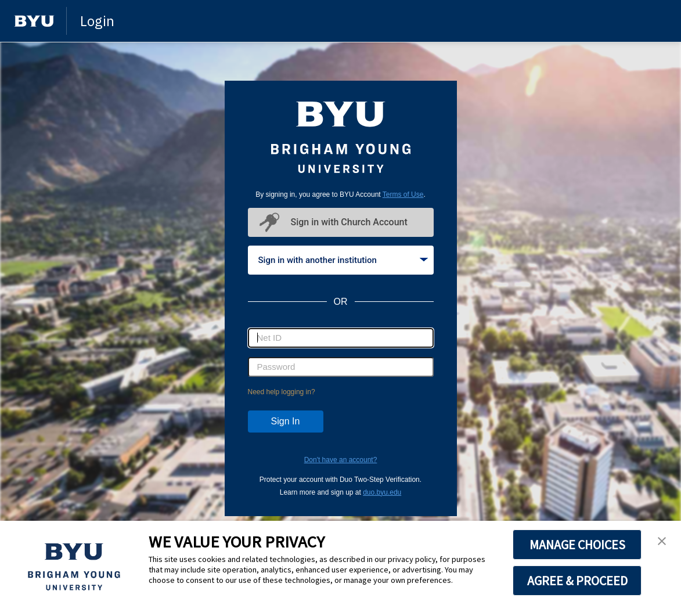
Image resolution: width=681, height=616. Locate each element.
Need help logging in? (282, 392)
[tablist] (341, 260)
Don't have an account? (341, 460)
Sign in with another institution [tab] (343, 260)
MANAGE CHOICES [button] (577, 545)
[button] (662, 542)
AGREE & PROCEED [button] (577, 581)
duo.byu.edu (382, 492)
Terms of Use (403, 194)
